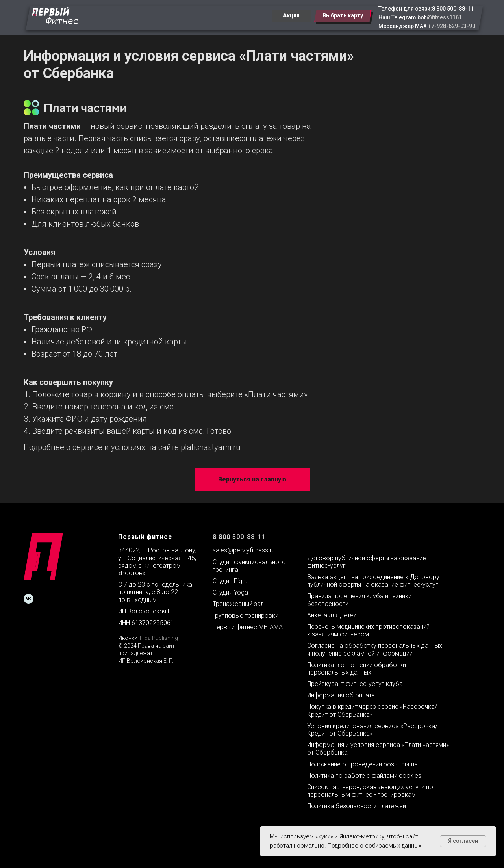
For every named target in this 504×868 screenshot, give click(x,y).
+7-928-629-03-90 (452, 26)
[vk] (29, 599)
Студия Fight (230, 581)
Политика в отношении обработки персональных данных (357, 669)
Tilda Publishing (158, 638)
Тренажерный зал (238, 604)
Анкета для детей (332, 615)
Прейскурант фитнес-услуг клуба (355, 684)
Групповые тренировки (246, 616)
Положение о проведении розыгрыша (362, 764)
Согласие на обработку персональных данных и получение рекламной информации (375, 649)
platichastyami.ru (211, 447)
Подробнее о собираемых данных (374, 846)
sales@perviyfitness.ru (244, 550)
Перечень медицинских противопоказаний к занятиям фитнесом (368, 630)
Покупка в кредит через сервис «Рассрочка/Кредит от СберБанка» (372, 710)
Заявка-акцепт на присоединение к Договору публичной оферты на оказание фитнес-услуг (373, 581)
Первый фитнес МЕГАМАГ (249, 627)
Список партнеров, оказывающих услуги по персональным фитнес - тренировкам (370, 791)
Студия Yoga (230, 592)
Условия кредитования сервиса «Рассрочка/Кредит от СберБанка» (372, 730)
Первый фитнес (145, 537)
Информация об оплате (341, 695)
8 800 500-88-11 (453, 9)
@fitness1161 (444, 17)
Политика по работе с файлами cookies (364, 776)
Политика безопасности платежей (357, 806)
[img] (55, 16)
